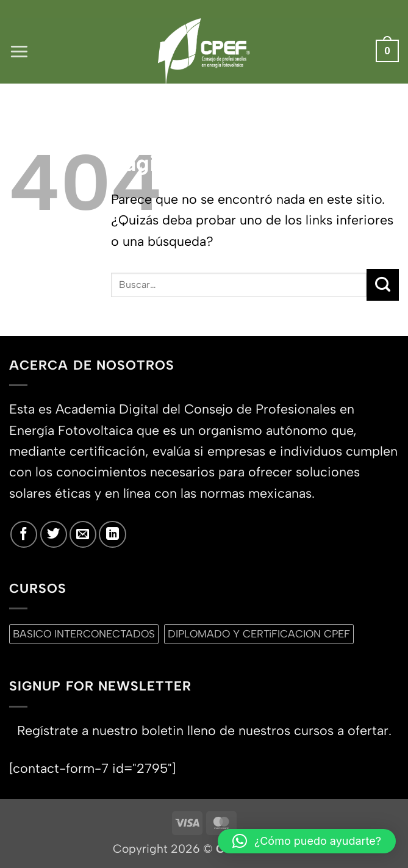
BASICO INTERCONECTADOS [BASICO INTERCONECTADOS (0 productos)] (84, 634)
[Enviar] (383, 285)
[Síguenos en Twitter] (54, 534)
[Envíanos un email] (83, 534)
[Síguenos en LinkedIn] (112, 534)
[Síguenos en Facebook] (24, 534)
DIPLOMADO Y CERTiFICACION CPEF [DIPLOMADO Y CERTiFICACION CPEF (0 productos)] (259, 634)
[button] (19, 51)
